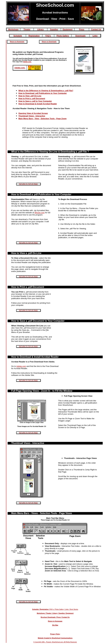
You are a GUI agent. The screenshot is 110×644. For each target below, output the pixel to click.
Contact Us (96, 29)
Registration (34, 36)
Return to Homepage (17, 42)
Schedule (18, 36)
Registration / (44, 609)
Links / (67, 609)
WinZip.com (40, 213)
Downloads (80, 36)
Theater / (49, 613)
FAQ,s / (52, 609)
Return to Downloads (49, 42)
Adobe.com (21, 366)
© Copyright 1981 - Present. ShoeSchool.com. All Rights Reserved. (55, 642)
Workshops (13, 29)
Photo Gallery (63, 36)
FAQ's (48, 36)
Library (41, 29)
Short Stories (74, 609)
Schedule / (36, 609)
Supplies (54, 29)
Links (95, 36)
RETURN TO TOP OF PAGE (28, 184)
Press (82, 29)
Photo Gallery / (60, 609)
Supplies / (62, 613)
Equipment (68, 29)
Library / (55, 613)
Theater (27, 29)
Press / (59, 617)
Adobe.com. (27, 62)
